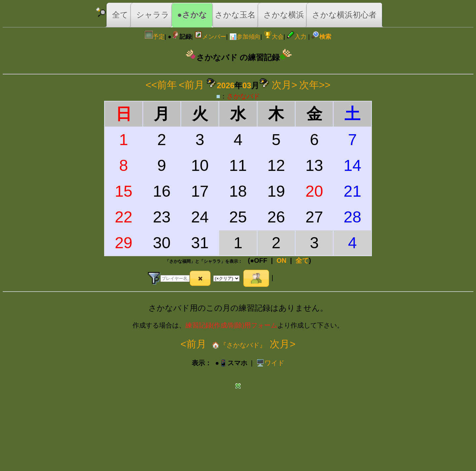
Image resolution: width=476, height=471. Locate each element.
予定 (155, 37)
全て (120, 15)
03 (247, 85)
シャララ (153, 15)
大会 (274, 37)
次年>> (315, 85)
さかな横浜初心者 (344, 15)
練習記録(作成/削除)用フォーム (232, 325)
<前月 (192, 85)
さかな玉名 (235, 15)
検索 (321, 37)
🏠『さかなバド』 (238, 345)
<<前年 (161, 85)
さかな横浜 (284, 15)
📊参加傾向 (245, 37)
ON (281, 260)
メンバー (210, 37)
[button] (200, 278)
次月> (285, 85)
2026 (226, 85)
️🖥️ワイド (270, 363)
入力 (297, 37)
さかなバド (243, 96)
